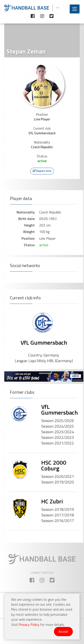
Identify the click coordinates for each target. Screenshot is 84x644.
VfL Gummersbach (44, 343)
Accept (63, 632)
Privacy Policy (29, 624)
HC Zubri (52, 501)
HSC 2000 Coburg (54, 465)
